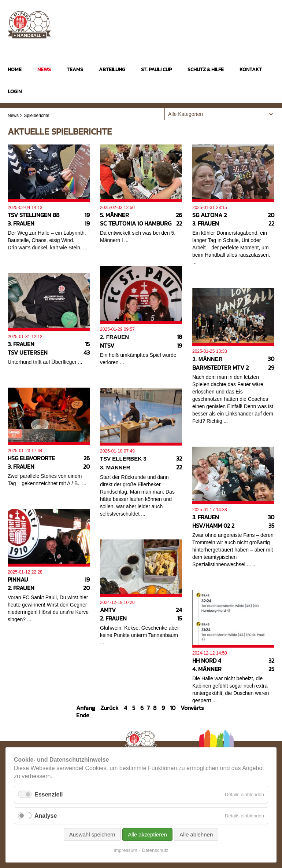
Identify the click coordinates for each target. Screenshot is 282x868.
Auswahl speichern (92, 834)
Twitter (269, 21)
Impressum (125, 850)
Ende (83, 715)
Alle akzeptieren (147, 834)
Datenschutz (155, 850)
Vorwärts (192, 708)
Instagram (240, 21)
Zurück (110, 708)
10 (173, 708)
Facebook (255, 21)
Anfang (86, 708)
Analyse (46, 816)
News (13, 116)
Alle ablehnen (196, 834)
